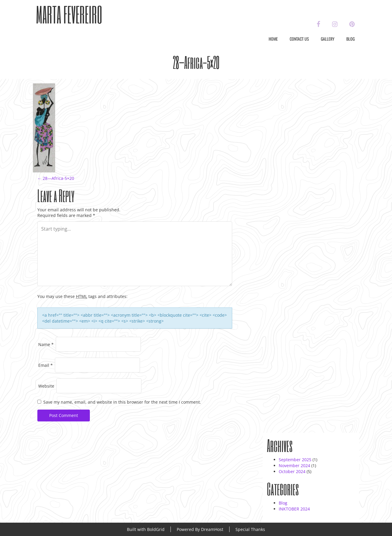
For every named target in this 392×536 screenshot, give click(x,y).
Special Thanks (250, 529)
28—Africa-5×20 (56, 178)
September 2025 (295, 460)
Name (46, 344)
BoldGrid (156, 529)
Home (273, 39)
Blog (350, 39)
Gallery (328, 39)
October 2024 (292, 471)
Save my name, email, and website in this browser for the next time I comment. (122, 402)
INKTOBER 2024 (294, 509)
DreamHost (212, 529)
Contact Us (299, 39)
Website (46, 386)
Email (46, 365)
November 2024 (294, 466)
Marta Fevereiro (69, 14)
